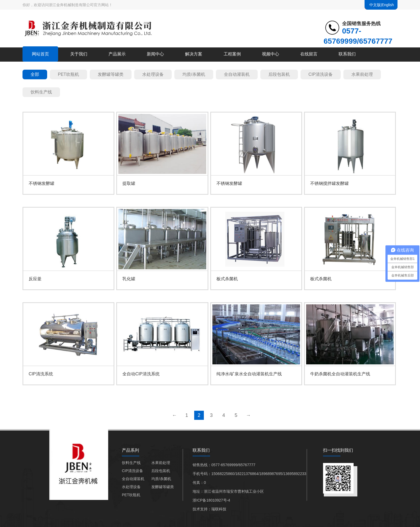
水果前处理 (362, 74)
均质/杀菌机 (194, 74)
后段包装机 (279, 74)
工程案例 (232, 54)
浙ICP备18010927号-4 (211, 500)
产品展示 (117, 54)
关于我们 (79, 54)
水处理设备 (153, 74)
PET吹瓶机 (68, 74)
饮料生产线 (41, 92)
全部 (35, 74)
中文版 (375, 5)
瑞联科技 (219, 509)
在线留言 (309, 54)
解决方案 (194, 54)
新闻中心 (155, 54)
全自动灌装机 (237, 74)
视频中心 (271, 54)
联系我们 (347, 54)
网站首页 (40, 54)
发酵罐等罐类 (111, 74)
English (388, 5)
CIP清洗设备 (321, 74)
